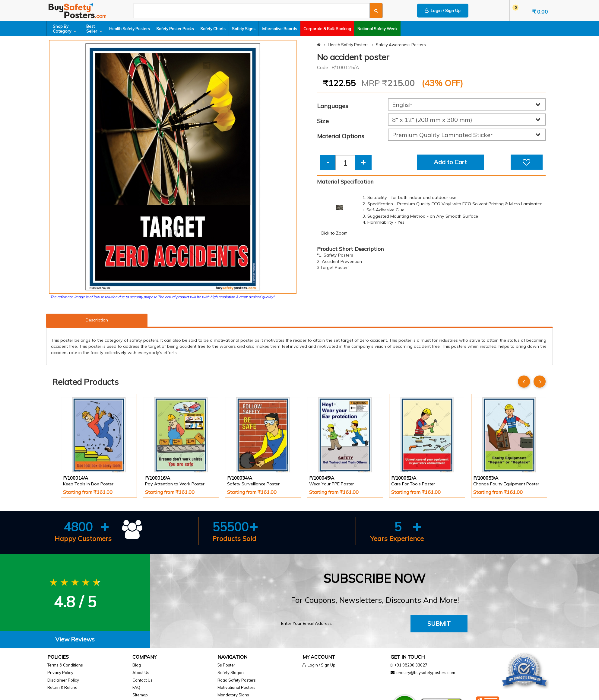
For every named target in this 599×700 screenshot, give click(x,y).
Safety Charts (213, 29)
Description (97, 320)
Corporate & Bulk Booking (327, 29)
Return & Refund (62, 687)
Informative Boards (279, 29)
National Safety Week (377, 29)
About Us (141, 673)
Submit (439, 623)
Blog (137, 665)
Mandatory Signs (233, 695)
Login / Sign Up (443, 11)
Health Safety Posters (130, 29)
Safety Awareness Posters (401, 45)
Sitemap (140, 695)
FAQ (136, 687)
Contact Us (143, 680)
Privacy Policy (60, 673)
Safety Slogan (231, 673)
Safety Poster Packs (175, 29)
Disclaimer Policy (63, 680)
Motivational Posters (236, 687)
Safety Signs (244, 29)
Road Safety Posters (237, 680)
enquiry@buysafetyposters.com (426, 673)
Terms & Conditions (65, 665)
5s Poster (226, 665)
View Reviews (75, 639)
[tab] (75, 639)
